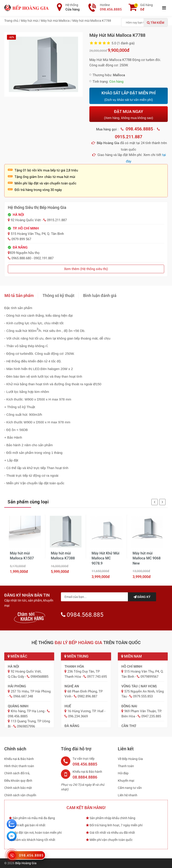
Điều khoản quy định (18, 781)
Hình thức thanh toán (19, 766)
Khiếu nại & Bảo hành (19, 759)
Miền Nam (131, 656)
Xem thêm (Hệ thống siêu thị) (86, 269)
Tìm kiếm (156, 23)
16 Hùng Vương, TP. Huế (85, 711)
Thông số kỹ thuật (58, 295)
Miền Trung (76, 656)
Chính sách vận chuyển (20, 795)
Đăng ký (142, 597)
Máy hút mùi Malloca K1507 (22, 556)
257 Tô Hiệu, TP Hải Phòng (31, 691)
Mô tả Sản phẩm (19, 295)
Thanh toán (126, 766)
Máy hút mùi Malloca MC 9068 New (147, 558)
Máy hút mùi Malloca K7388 (63, 556)
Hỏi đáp (123, 773)
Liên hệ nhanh (128, 795)
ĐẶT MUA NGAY (129, 114)
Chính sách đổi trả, (17, 773)
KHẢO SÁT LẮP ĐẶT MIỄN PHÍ (129, 96)
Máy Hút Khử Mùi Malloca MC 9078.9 (105, 558)
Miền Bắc (17, 656)
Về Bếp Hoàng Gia (130, 759)
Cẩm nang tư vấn (130, 788)
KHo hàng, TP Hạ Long (28, 711)
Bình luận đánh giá (100, 295)
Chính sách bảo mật (18, 788)
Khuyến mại (126, 781)
